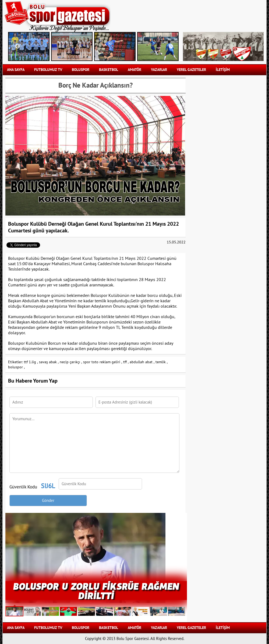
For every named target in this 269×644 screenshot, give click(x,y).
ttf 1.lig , (31, 362)
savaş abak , (49, 362)
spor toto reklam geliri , (103, 362)
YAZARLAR (159, 70)
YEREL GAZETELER (191, 70)
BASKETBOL (109, 70)
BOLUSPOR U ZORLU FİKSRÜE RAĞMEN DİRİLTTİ (96, 591)
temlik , (162, 362)
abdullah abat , (142, 362)
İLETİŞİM (223, 70)
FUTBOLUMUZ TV (48, 70)
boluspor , (16, 367)
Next (171, 46)
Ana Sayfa (16, 70)
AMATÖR (134, 70)
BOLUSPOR (81, 70)
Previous (17, 46)
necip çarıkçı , (71, 362)
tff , (126, 362)
